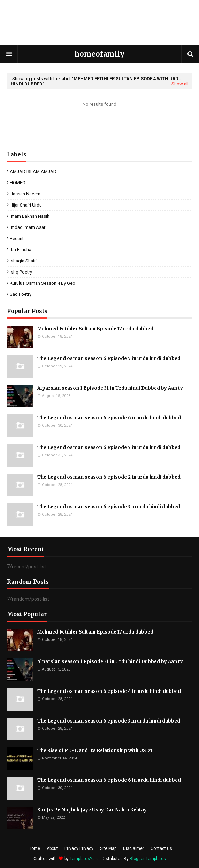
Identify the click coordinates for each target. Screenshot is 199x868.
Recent (17, 238)
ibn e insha (21, 250)
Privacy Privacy (79, 848)
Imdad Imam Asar (28, 227)
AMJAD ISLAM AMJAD (33, 171)
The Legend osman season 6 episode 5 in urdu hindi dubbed (109, 358)
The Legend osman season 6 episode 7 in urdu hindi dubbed (109, 447)
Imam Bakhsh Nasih (30, 216)
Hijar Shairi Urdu (26, 205)
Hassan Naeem (25, 194)
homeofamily (99, 54)
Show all (180, 84)
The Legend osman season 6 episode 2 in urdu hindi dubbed (109, 477)
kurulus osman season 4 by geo (43, 283)
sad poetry (21, 294)
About (52, 848)
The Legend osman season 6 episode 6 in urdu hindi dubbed (109, 418)
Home (34, 848)
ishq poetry (21, 272)
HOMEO (18, 183)
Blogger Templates (148, 859)
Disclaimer (133, 848)
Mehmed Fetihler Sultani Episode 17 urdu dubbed (95, 329)
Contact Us (161, 848)
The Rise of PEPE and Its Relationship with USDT (95, 751)
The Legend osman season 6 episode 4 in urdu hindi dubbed (109, 691)
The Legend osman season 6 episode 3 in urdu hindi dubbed (109, 507)
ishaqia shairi (23, 261)
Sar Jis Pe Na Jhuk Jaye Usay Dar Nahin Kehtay (92, 810)
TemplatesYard (84, 859)
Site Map (108, 848)
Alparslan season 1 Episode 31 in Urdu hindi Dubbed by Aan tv (110, 388)
